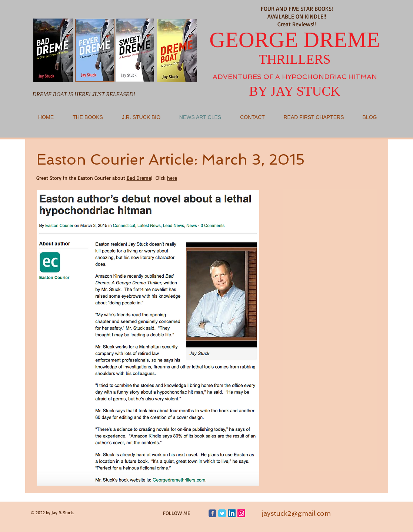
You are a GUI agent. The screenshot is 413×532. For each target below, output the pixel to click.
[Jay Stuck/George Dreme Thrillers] (222, 513)
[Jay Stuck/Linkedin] (232, 513)
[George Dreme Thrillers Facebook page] (212, 513)
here (172, 178)
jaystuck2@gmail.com (296, 513)
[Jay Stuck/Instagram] (241, 513)
